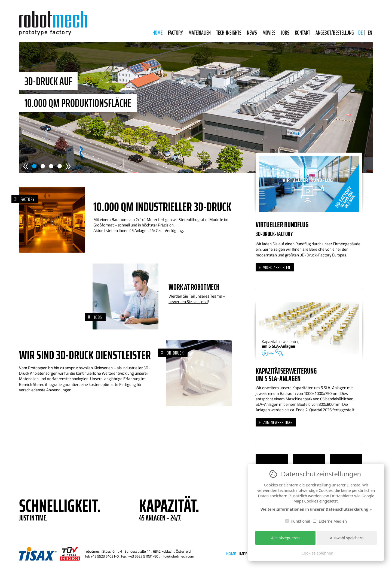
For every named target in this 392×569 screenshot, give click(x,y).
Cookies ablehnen (317, 553)
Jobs (285, 33)
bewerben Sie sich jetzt (188, 302)
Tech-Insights (229, 33)
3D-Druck (175, 353)
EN (370, 33)
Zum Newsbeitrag (278, 423)
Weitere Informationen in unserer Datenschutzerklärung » (316, 509)
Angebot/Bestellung (335, 33)
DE (360, 33)
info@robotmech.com (177, 556)
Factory (175, 33)
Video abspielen (277, 267)
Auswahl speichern (347, 538)
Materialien (200, 33)
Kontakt (302, 33)
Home (157, 33)
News (252, 33)
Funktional (298, 521)
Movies (269, 33)
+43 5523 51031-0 (105, 556)
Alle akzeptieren (285, 538)
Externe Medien (330, 521)
